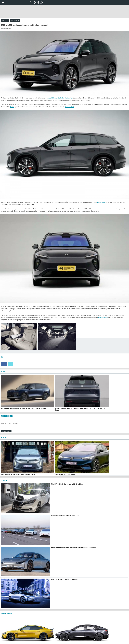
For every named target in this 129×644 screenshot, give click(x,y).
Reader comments (8, 416)
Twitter (10, 364)
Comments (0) (5, 20)
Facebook (4, 364)
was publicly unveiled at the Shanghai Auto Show (60, 98)
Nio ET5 (12, 107)
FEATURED (4, 480)
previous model (101, 202)
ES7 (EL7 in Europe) (103, 317)
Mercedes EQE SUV (70, 107)
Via (2, 357)
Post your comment (15, 20)
